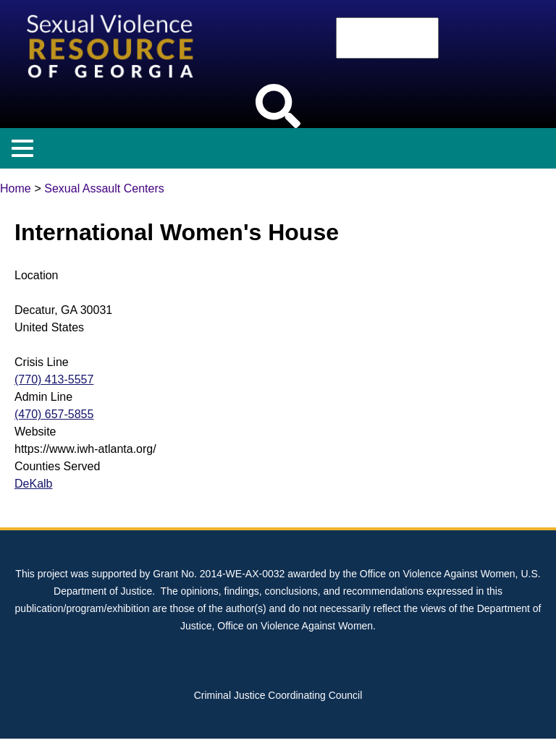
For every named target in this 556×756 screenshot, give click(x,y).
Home (16, 188)
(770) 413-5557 (54, 379)
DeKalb (33, 484)
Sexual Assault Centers (104, 188)
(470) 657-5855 (54, 414)
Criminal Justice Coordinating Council (278, 695)
